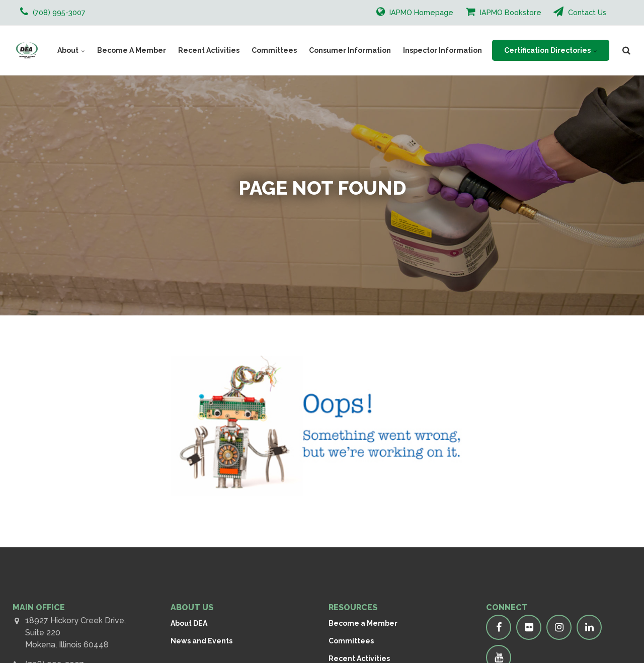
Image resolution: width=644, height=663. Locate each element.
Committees (274, 50)
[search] (626, 50)
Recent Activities (209, 50)
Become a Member (363, 623)
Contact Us (580, 12)
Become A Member (132, 50)
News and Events (202, 641)
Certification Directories (551, 50)
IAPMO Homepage (415, 12)
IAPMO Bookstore (504, 12)
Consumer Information (350, 50)
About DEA (189, 623)
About (71, 50)
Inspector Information (442, 50)
